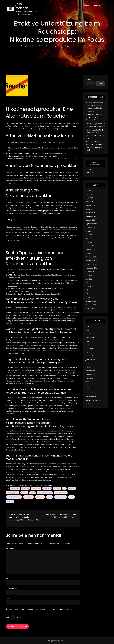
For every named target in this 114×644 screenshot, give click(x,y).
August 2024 (90, 272)
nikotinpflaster (28, 497)
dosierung (72, 488)
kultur (88, 367)
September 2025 (92, 224)
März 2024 (89, 290)
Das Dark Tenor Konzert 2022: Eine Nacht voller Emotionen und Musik (94, 105)
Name (8, 578)
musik (88, 382)
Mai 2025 (89, 238)
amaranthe (89, 334)
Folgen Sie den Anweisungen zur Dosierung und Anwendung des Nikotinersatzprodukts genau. (43, 280)
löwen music (90, 371)
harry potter (90, 356)
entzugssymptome (13, 493)
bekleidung (90, 337)
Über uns (88, 5)
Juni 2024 (89, 279)
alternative (25, 488)
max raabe (89, 378)
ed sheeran (90, 348)
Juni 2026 (89, 191)
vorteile (71, 497)
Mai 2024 (89, 283)
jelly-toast (12, 485)
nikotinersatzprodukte (45, 493)
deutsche (89, 345)
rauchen (50, 497)
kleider (88, 363)
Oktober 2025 (91, 220)
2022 (87, 330)
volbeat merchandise (93, 400)
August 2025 (90, 227)
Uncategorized (49, 485)
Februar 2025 (90, 250)
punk (87, 389)
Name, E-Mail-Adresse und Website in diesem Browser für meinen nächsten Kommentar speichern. (40, 610)
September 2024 (92, 268)
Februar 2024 (90, 294)
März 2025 (89, 246)
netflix (88, 385)
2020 (87, 326)
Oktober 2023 (91, 309)
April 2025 (89, 242)
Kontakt (97, 5)
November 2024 (91, 261)
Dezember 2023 (91, 301)
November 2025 (91, 216)
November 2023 (91, 305)
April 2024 (89, 286)
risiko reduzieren (61, 497)
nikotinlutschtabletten (14, 497)
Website (9, 598)
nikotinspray (40, 497)
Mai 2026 (89, 194)
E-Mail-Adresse (12, 588)
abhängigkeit (15, 488)
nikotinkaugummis (61, 493)
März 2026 (89, 202)
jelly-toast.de (26, 4)
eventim (89, 352)
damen (88, 341)
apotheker (57, 488)
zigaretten (10, 501)
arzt (64, 488)
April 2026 (89, 198)
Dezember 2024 (91, 257)
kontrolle (24, 493)
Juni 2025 (89, 235)
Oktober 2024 (91, 264)
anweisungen (36, 488)
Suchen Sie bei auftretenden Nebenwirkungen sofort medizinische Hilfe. (34, 294)
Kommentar (11, 548)
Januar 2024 (90, 297)
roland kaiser (90, 393)
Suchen (88, 80)
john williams (90, 360)
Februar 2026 (90, 205)
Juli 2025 (89, 231)
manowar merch (91, 374)
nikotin (32, 493)
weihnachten (90, 404)
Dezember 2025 (91, 213)
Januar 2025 (90, 253)
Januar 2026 (90, 209)
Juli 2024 (89, 275)
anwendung (47, 488)
